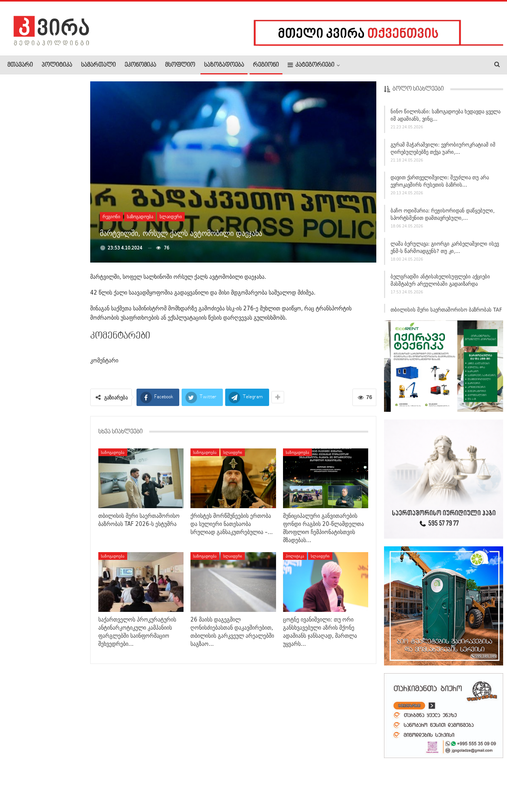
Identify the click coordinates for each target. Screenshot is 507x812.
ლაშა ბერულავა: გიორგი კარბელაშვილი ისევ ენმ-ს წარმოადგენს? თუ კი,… (445, 247)
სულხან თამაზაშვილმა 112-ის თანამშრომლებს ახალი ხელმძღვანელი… (43, 264)
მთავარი (20, 65)
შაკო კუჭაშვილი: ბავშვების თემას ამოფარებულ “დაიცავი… (62, 216)
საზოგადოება (224, 65)
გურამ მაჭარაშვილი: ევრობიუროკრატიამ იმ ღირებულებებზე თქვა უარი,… (443, 148)
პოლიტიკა (57, 65)
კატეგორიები (311, 65)
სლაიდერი (171, 216)
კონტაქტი (89, 783)
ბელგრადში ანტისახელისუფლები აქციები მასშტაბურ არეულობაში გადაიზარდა (440, 280)
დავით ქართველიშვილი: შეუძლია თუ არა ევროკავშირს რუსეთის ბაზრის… (440, 181)
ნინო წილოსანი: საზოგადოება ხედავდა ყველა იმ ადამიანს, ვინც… (446, 115)
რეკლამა (57, 783)
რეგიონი (266, 65)
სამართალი (98, 65)
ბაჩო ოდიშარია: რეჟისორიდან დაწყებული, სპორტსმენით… (61, 369)
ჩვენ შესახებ (20, 783)
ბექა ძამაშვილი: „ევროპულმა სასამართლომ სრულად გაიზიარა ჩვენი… (42, 468)
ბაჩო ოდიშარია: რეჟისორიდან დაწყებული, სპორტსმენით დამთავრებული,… (443, 215)
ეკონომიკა (140, 65)
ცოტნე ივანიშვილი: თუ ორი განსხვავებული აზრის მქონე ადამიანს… (42, 417)
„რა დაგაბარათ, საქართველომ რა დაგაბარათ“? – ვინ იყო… (62, 120)
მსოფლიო (180, 65)
